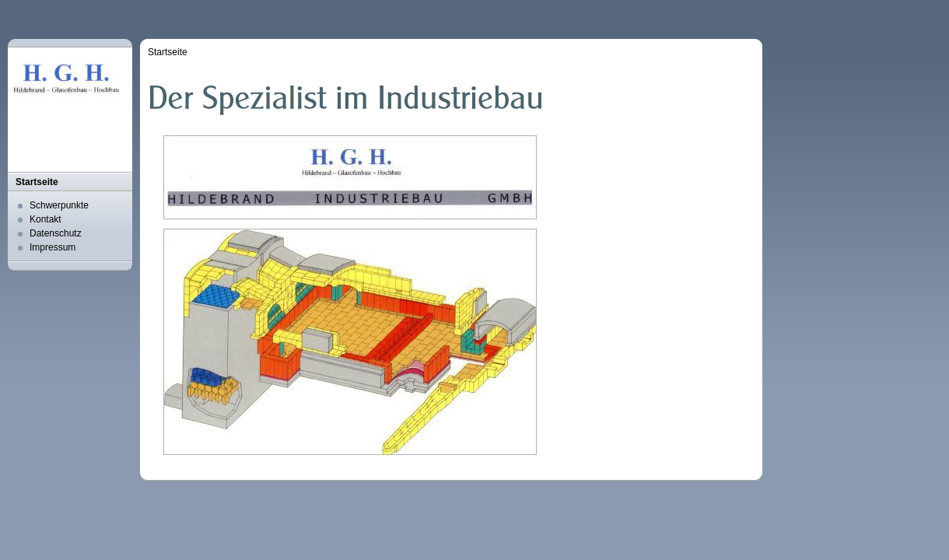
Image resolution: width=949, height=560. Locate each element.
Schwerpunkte (59, 205)
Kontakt (46, 219)
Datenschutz (56, 233)
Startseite (37, 182)
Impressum (53, 247)
